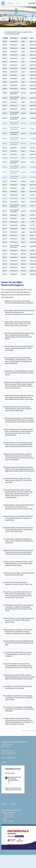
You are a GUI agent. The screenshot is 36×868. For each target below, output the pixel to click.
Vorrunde (32, 128)
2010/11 (5, 128)
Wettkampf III (14, 158)
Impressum (13, 804)
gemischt (24, 123)
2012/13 (5, 198)
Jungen (23, 158)
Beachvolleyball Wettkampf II (15, 123)
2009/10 (5, 123)
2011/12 (5, 158)
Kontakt (4, 804)
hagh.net (4, 762)
